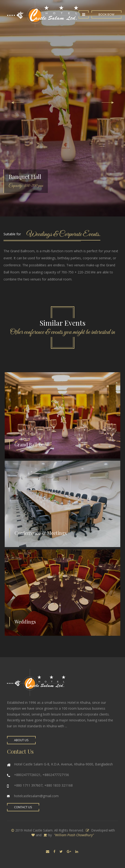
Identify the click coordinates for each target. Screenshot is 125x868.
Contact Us (23, 807)
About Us (21, 740)
